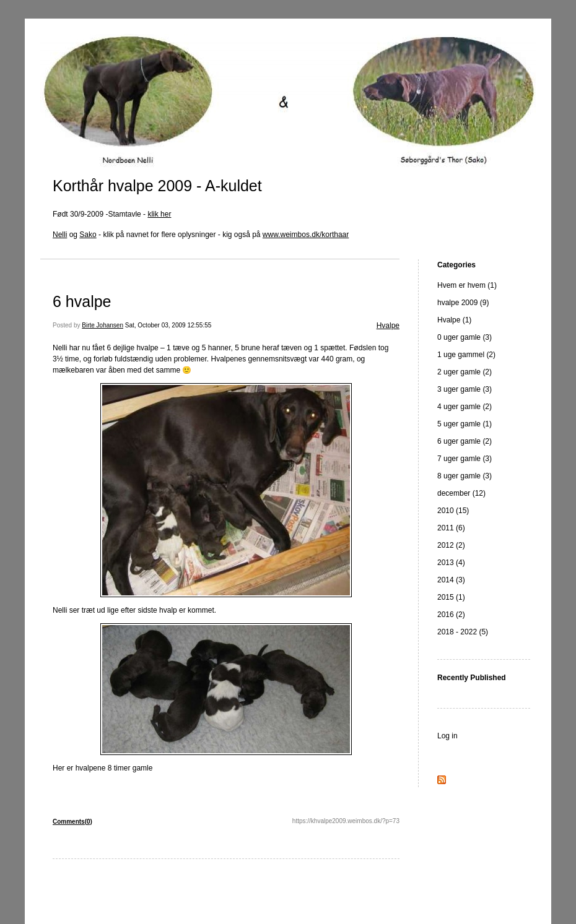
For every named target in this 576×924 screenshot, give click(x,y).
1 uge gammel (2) (466, 355)
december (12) (461, 493)
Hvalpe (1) (454, 320)
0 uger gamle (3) (465, 337)
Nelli (60, 235)
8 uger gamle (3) (465, 476)
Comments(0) (72, 822)
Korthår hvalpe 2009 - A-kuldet (157, 186)
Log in (447, 736)
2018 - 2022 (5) (463, 632)
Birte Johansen (103, 325)
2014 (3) (451, 580)
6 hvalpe (82, 301)
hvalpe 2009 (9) (463, 303)
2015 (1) (451, 597)
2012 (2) (451, 545)
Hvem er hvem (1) (467, 285)
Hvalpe (388, 326)
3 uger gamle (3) (465, 389)
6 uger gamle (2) (465, 441)
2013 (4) (451, 563)
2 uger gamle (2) (465, 372)
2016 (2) (451, 615)
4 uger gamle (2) (465, 407)
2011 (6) (451, 528)
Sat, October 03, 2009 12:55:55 (168, 325)
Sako (88, 235)
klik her (159, 214)
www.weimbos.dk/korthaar (306, 235)
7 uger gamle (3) (465, 459)
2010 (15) (453, 511)
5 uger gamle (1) (465, 424)
